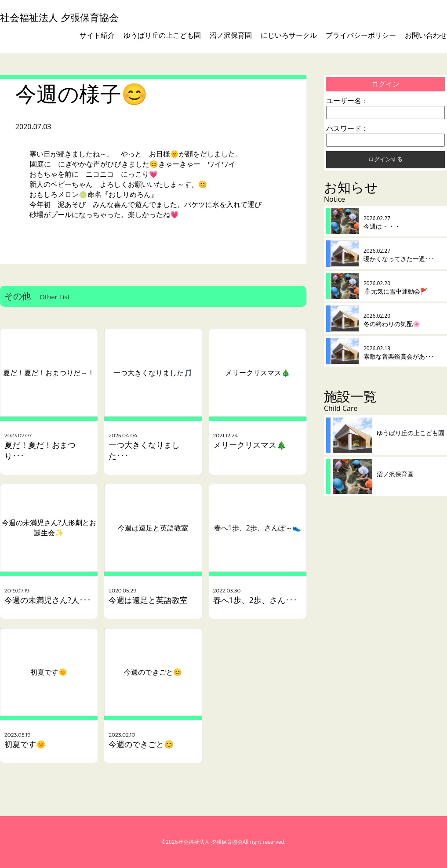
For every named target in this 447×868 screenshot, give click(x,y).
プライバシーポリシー (361, 35)
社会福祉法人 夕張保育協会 (59, 17)
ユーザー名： (347, 101)
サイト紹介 (97, 35)
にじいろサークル (289, 35)
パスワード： (347, 128)
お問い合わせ (426, 35)
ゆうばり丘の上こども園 (162, 35)
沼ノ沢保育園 (231, 35)
